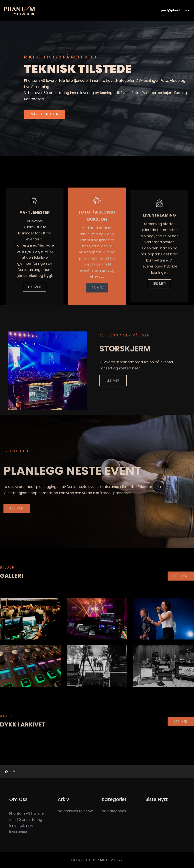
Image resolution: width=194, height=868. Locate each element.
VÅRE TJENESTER (45, 114)
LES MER (113, 390)
